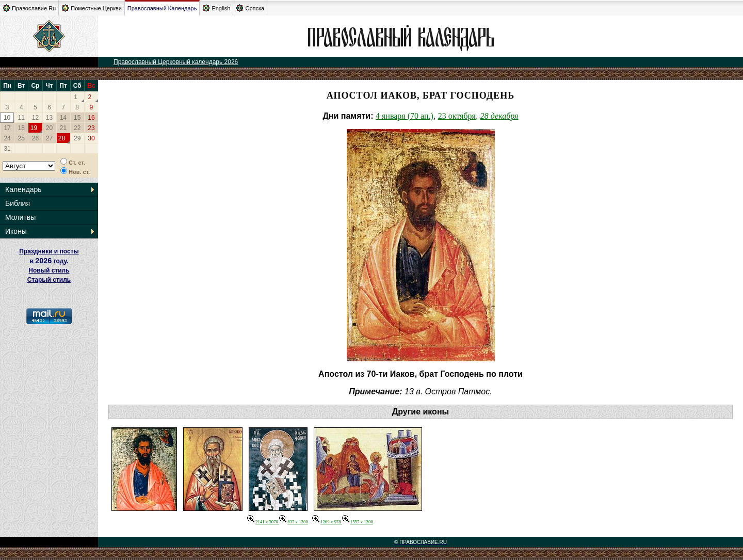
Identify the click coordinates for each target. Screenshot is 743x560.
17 (7, 128)
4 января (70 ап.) (405, 116)
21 (63, 128)
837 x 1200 (294, 522)
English (216, 8)
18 (21, 128)
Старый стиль (49, 280)
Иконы (16, 231)
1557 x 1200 (358, 522)
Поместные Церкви (92, 8)
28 (62, 138)
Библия (18, 203)
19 (34, 128)
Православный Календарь (162, 8)
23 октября (457, 116)
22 (77, 128)
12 (35, 118)
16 (91, 118)
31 (7, 149)
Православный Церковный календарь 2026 (176, 62)
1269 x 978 (327, 522)
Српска (250, 8)
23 (91, 128)
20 (49, 128)
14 (63, 118)
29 (77, 138)
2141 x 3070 (263, 522)
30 (91, 138)
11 (21, 118)
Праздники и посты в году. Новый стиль (49, 261)
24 (7, 138)
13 (49, 118)
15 (77, 118)
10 (7, 118)
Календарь (23, 189)
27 (49, 138)
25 (21, 138)
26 (35, 138)
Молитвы (20, 217)
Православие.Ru (29, 8)
